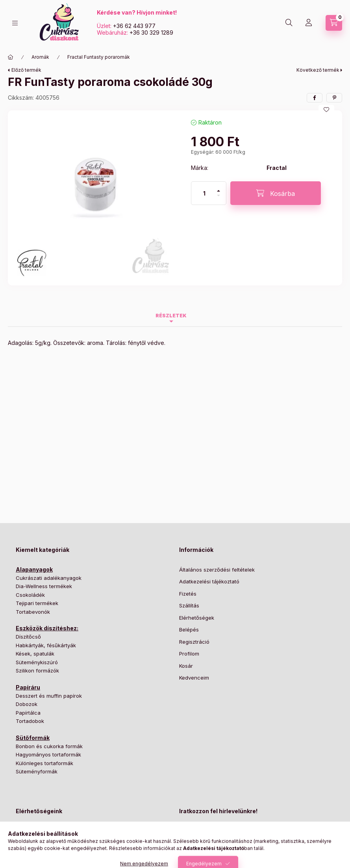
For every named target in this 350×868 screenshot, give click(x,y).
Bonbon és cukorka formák (49, 746)
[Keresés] (289, 23)
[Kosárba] (276, 193)
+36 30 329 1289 (151, 33)
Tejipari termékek (37, 603)
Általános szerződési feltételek (217, 570)
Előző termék (26, 70)
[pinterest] (334, 98)
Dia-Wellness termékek (44, 586)
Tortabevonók (33, 612)
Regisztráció (194, 642)
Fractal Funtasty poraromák (99, 57)
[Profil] (309, 23)
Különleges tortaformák (44, 763)
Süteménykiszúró (37, 662)
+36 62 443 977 (134, 26)
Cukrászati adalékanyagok (49, 578)
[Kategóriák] (15, 23)
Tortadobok (30, 721)
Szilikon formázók (37, 671)
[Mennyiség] (204, 193)
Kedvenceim (194, 678)
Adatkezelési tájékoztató (209, 581)
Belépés (189, 630)
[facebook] (315, 98)
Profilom (189, 654)
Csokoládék (30, 595)
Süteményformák (37, 771)
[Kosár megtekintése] (334, 23)
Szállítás (189, 605)
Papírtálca (28, 713)
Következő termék (318, 70)
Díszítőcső (28, 637)
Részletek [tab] (171, 316)
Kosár (186, 666)
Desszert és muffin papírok (49, 696)
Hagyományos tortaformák (48, 754)
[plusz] (219, 187)
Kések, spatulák (35, 654)
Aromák (40, 57)
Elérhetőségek (197, 618)
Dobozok (27, 704)
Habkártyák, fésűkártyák (46, 645)
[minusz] (219, 199)
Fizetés (188, 594)
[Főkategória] (11, 57)
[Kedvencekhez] (326, 110)
